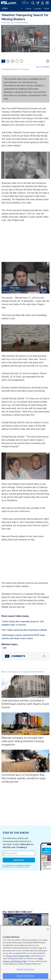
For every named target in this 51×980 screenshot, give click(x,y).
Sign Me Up (19, 860)
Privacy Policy (24, 956)
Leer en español (43, 67)
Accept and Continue (26, 976)
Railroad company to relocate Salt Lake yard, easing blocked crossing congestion (23, 741)
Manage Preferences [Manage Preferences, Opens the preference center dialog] (26, 969)
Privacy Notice (25, 867)
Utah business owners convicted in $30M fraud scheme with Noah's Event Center (25, 704)
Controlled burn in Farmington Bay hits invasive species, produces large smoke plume (24, 778)
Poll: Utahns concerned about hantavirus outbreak (24, 630)
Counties (37, 9)
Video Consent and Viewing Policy (23, 960)
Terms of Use (13, 867)
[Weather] (26, 3)
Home (28, 9)
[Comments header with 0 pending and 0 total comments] (26, 656)
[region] (26, 953)
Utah (4, 648)
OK (48, 929)
